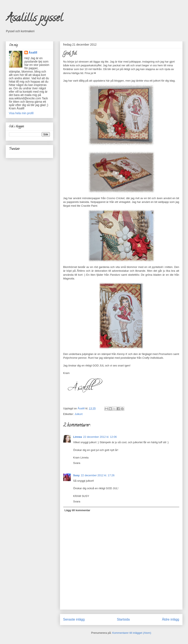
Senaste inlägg (74, 619)
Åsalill (33, 52)
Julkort (78, 414)
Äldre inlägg (170, 619)
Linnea (78, 437)
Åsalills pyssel (34, 19)
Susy (76, 475)
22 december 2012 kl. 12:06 (100, 437)
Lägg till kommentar (77, 510)
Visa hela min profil (21, 113)
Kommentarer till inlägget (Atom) (132, 633)
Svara (77, 463)
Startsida (123, 619)
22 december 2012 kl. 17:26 (98, 475)
